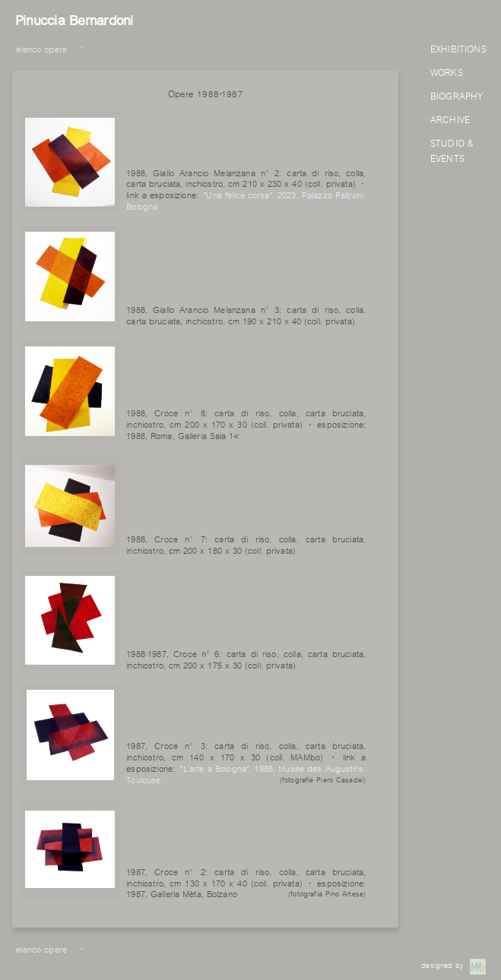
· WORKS (444, 71)
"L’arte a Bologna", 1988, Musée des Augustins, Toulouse (246, 773)
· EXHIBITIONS (456, 48)
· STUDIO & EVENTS (449, 150)
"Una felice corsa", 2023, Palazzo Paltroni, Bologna (246, 200)
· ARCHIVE (447, 119)
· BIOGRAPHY (454, 95)
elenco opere (41, 48)
